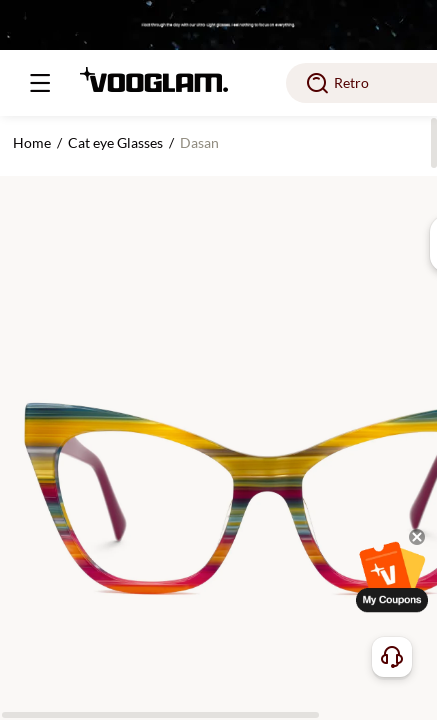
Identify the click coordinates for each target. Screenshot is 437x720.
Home (32, 142)
